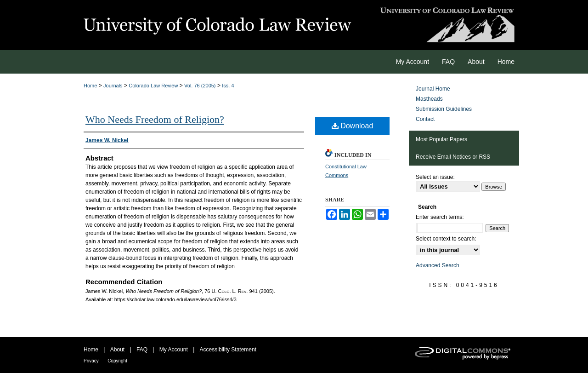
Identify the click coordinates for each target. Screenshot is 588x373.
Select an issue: (435, 177)
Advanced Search (438, 265)
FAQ (142, 350)
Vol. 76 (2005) (200, 86)
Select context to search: (446, 239)
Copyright (117, 361)
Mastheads (429, 99)
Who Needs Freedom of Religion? (155, 119)
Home (90, 86)
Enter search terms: (440, 217)
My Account (174, 350)
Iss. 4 (228, 86)
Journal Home (433, 89)
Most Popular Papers (441, 139)
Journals (113, 86)
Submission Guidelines (444, 109)
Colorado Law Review (153, 86)
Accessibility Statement (228, 350)
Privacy (91, 361)
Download (353, 126)
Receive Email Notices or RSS (453, 157)
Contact (425, 119)
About (117, 350)
